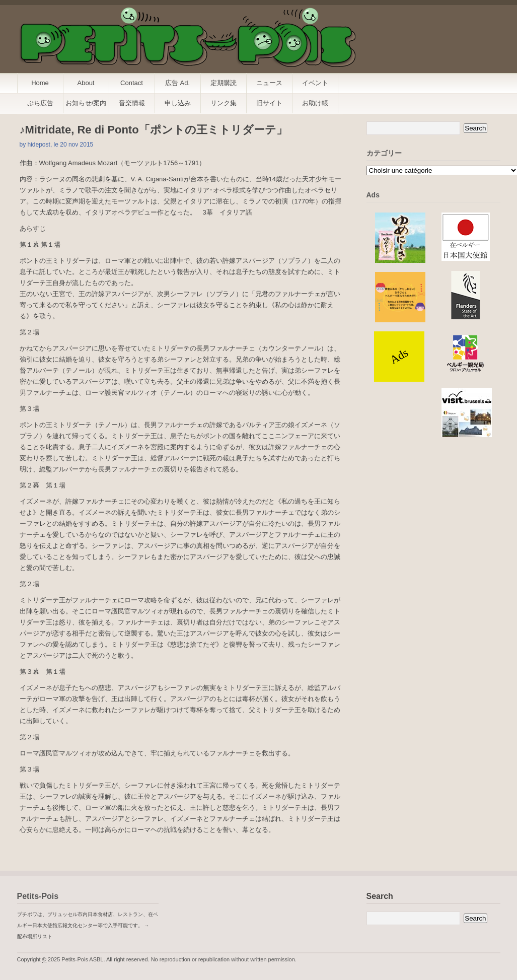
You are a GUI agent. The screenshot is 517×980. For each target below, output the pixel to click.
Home (40, 83)
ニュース (269, 83)
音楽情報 (132, 103)
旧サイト (269, 103)
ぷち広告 (40, 103)
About (86, 83)
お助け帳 (315, 103)
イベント (315, 83)
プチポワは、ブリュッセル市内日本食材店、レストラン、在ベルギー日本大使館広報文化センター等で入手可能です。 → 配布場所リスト (88, 925)
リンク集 (224, 103)
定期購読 (224, 83)
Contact (132, 83)
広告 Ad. (177, 83)
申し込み (178, 103)
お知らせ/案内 (86, 103)
